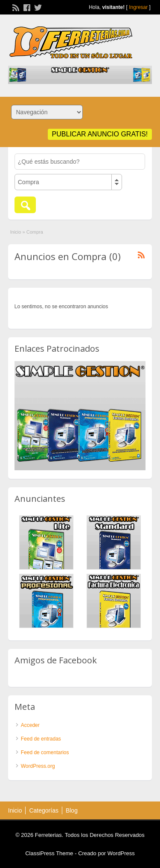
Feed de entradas (41, 739)
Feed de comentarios (45, 752)
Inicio (16, 232)
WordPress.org (38, 766)
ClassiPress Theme (49, 853)
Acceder (30, 725)
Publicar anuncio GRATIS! (100, 134)
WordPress (121, 853)
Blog (72, 810)
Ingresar (138, 7)
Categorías (44, 810)
